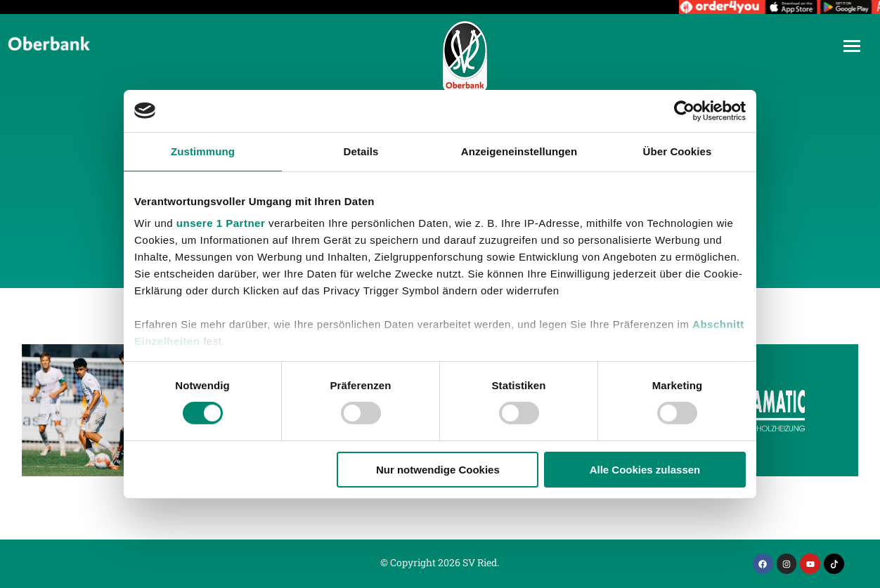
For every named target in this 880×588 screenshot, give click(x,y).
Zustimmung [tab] (203, 151)
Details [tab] (361, 151)
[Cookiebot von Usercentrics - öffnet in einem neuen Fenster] (684, 110)
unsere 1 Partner (221, 223)
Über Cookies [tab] (678, 151)
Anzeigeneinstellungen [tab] (519, 151)
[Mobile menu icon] (852, 46)
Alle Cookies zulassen (645, 470)
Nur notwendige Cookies (438, 470)
